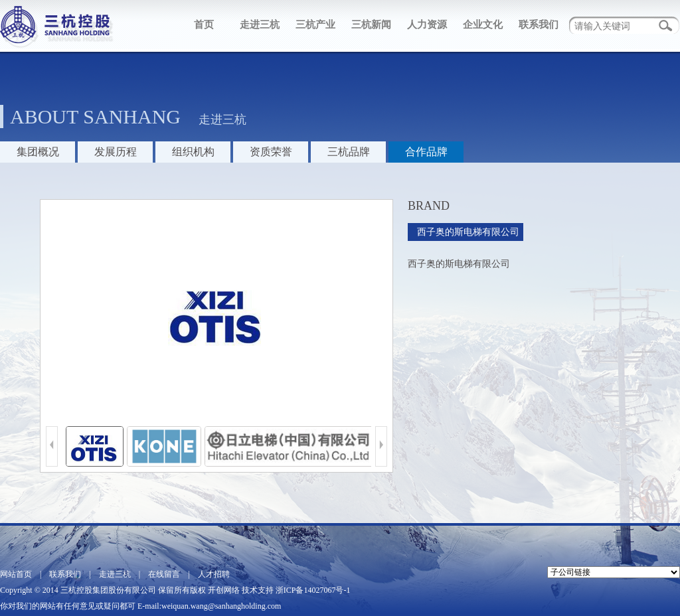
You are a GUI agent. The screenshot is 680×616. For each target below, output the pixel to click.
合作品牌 (426, 152)
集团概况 (38, 152)
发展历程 (116, 152)
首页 (204, 25)
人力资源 (427, 25)
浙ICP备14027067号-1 (313, 590)
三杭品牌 (349, 152)
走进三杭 (260, 25)
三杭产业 (315, 25)
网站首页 (16, 574)
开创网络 (224, 590)
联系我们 (539, 25)
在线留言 (164, 574)
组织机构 (193, 152)
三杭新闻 (371, 25)
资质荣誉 (271, 152)
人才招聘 (214, 574)
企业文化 (483, 25)
